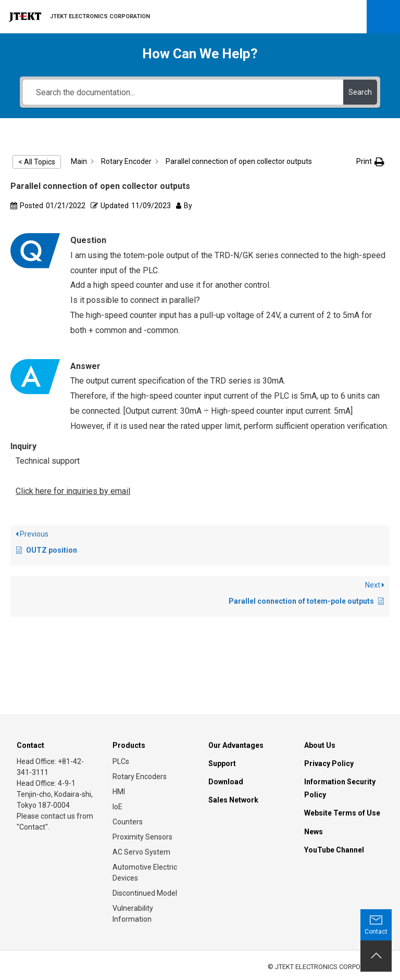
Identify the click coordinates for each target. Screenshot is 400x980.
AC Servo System (141, 852)
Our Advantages (236, 745)
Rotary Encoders (140, 777)
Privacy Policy (329, 763)
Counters (128, 822)
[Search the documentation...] (183, 92)
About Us (320, 745)
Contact (30, 745)
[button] (370, 162)
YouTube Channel (334, 850)
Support (222, 763)
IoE (117, 807)
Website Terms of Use (342, 813)
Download (226, 782)
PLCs (121, 761)
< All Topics (37, 162)
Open (383, 17)
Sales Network (233, 800)
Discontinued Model (145, 893)
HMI (119, 792)
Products (129, 745)
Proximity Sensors (142, 837)
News (314, 832)
